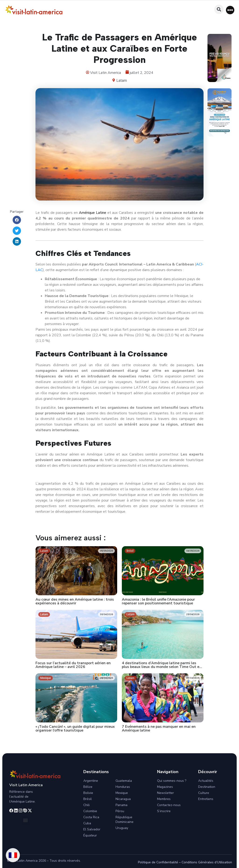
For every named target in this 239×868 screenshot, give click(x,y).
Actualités (206, 781)
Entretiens (206, 799)
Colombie (90, 811)
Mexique (122, 793)
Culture (204, 793)
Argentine (91, 781)
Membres (164, 799)
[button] (230, 10)
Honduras (123, 787)
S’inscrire (164, 811)
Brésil (88, 799)
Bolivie (88, 793)
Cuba (87, 823)
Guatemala (124, 781)
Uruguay (122, 828)
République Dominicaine (125, 820)
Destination (207, 787)
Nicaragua (123, 799)
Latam (122, 81)
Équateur (90, 835)
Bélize (88, 787)
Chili (86, 805)
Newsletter (165, 793)
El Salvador (92, 829)
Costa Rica (91, 817)
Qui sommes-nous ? (172, 781)
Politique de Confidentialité (158, 862)
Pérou (120, 811)
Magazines (165, 787)
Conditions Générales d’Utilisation (207, 862)
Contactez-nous (169, 805)
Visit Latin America (26, 785)
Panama (121, 805)
